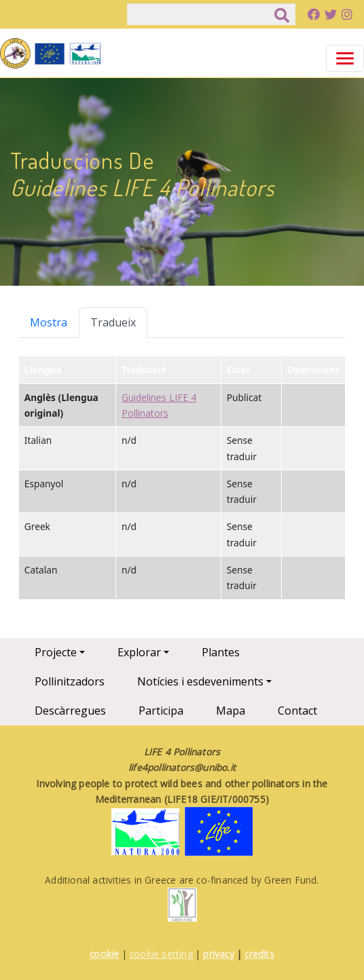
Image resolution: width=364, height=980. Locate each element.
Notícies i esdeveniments (200, 681)
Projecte (56, 652)
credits (259, 954)
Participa (161, 711)
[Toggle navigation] (345, 58)
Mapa (231, 711)
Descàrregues (70, 711)
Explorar (139, 652)
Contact (297, 711)
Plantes (221, 652)
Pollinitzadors (70, 681)
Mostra (49, 322)
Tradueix (113, 322)
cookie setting (161, 954)
